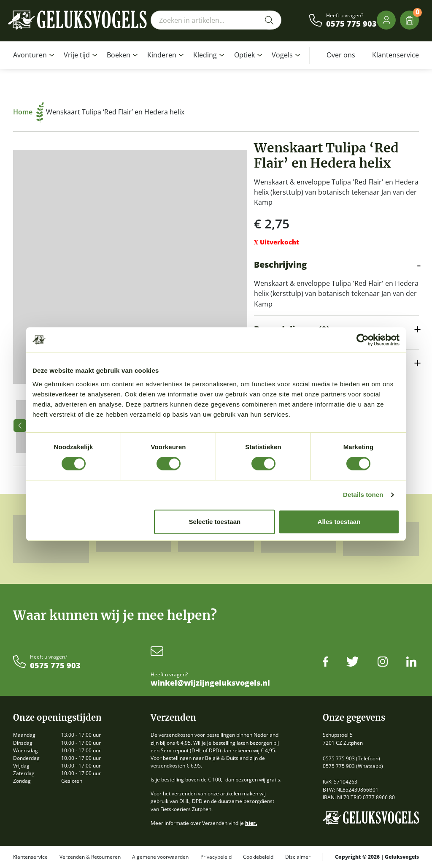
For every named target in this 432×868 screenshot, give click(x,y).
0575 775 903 (351, 24)
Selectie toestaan (215, 522)
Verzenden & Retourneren (90, 857)
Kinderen (162, 55)
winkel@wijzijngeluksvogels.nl (210, 683)
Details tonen (363, 495)
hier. (251, 823)
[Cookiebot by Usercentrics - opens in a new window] (363, 340)
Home (28, 112)
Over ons (341, 55)
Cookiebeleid (258, 857)
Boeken (119, 55)
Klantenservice (396, 55)
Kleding (205, 55)
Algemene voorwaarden (160, 857)
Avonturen (30, 55)
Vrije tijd (77, 55)
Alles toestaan (339, 522)
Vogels (282, 55)
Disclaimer (298, 857)
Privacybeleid (216, 857)
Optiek (244, 55)
